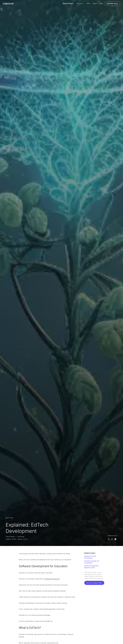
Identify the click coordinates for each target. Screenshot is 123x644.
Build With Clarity (112, 4)
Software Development (52, 579)
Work (88, 3)
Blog (101, 3)
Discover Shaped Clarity (94, 583)
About (95, 3)
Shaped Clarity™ (68, 3)
